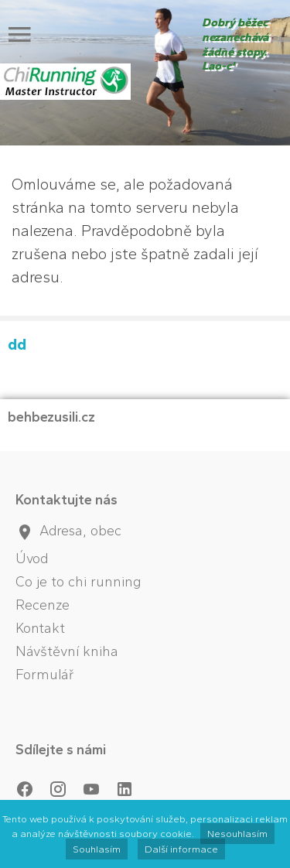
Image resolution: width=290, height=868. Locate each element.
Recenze (43, 605)
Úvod (32, 559)
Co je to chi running (78, 582)
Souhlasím (97, 849)
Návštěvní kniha (67, 651)
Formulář (45, 675)
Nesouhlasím (237, 834)
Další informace (181, 849)
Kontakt (40, 628)
